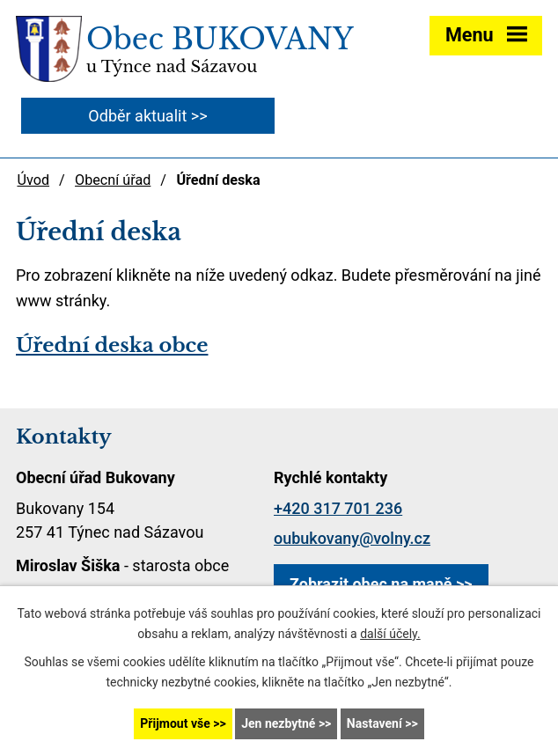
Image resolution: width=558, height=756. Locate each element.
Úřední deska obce (112, 345)
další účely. (390, 634)
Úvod (33, 180)
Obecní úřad (113, 180)
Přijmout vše (175, 723)
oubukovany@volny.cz (352, 538)
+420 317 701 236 (338, 508)
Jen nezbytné (278, 723)
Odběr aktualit (137, 116)
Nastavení (374, 723)
